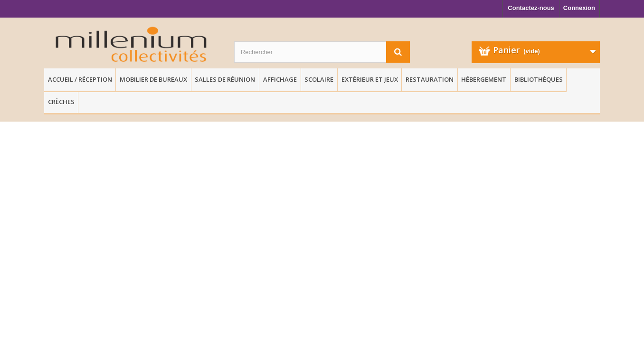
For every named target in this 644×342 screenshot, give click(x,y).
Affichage (280, 79)
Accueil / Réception (80, 79)
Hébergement (484, 79)
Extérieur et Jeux (370, 79)
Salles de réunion (225, 79)
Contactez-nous (531, 8)
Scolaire (319, 79)
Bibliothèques (539, 79)
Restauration (430, 79)
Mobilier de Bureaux (153, 79)
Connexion (579, 8)
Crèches (61, 102)
